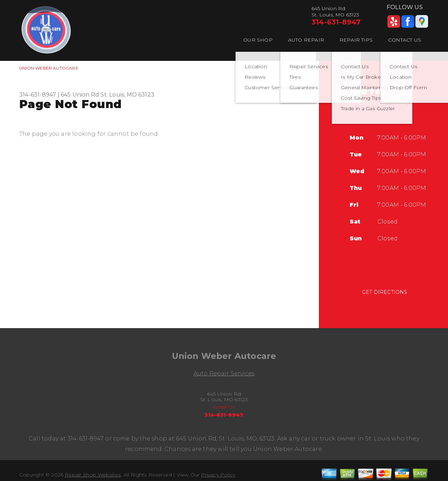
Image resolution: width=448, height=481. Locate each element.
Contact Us (405, 40)
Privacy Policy (218, 475)
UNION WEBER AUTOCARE (49, 68)
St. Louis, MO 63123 (127, 95)
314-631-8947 (336, 22)
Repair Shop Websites (93, 475)
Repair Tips (356, 40)
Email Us (224, 407)
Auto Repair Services (224, 373)
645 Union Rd (80, 95)
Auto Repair (306, 40)
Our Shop (258, 40)
